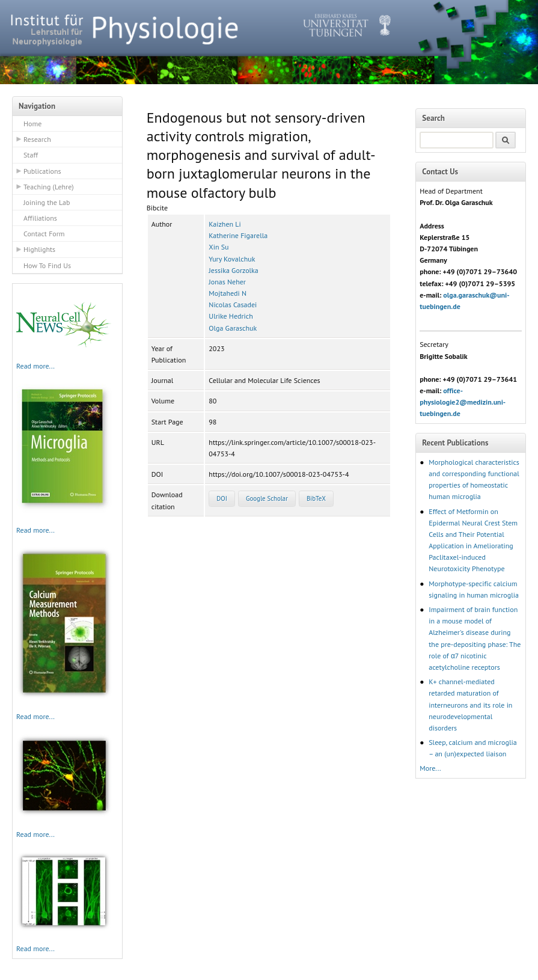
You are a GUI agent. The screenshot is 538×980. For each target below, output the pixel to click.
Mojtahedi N (228, 293)
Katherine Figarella (238, 235)
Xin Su (219, 247)
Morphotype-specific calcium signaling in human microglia (474, 589)
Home (32, 124)
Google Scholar (267, 498)
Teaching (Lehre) (49, 187)
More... (430, 768)
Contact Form (44, 234)
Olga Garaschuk (233, 328)
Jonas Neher (227, 282)
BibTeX (316, 498)
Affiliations (40, 218)
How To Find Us (47, 265)
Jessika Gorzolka (233, 270)
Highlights (39, 249)
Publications (42, 171)
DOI (222, 498)
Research (37, 139)
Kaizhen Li (225, 224)
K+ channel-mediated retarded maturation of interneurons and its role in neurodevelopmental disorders (470, 705)
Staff (31, 155)
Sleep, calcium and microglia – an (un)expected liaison (472, 748)
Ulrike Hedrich (231, 316)
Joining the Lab (47, 202)
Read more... (35, 366)
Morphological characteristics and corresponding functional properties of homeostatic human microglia (474, 479)
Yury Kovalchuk (232, 259)
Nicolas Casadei (233, 305)
